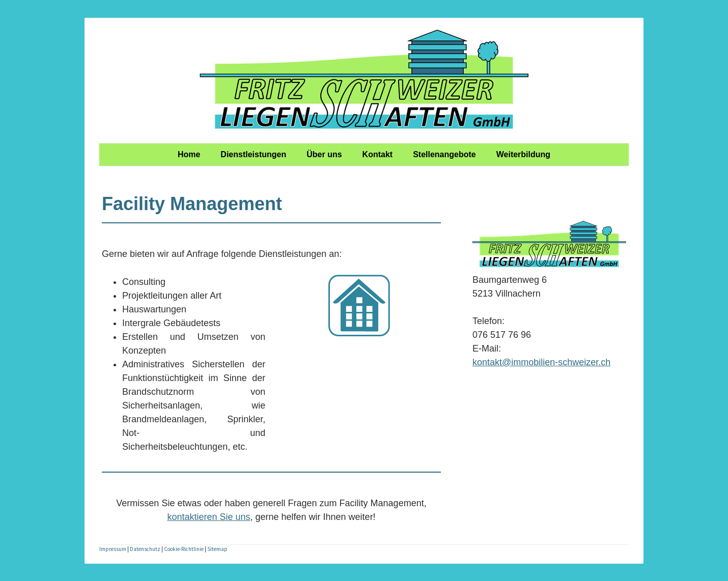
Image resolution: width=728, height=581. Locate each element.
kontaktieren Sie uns (208, 517)
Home (189, 154)
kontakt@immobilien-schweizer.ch (541, 362)
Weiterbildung (523, 154)
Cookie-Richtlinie (184, 549)
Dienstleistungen (253, 154)
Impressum (113, 549)
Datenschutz (145, 549)
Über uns (324, 154)
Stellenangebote (444, 154)
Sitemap (217, 549)
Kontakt (378, 154)
